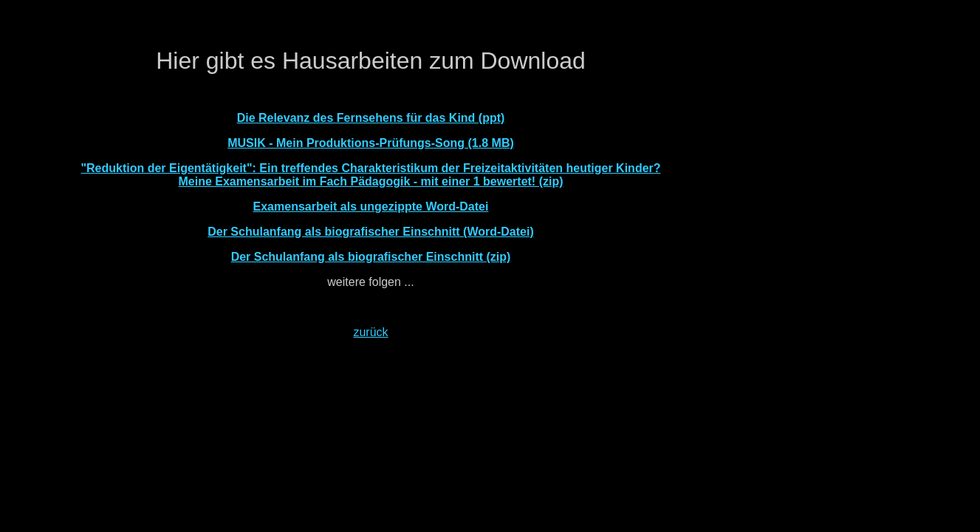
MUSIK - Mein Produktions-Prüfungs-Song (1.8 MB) (371, 143)
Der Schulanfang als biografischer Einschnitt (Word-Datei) (371, 232)
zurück (370, 332)
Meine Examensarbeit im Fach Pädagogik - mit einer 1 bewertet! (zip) (370, 181)
